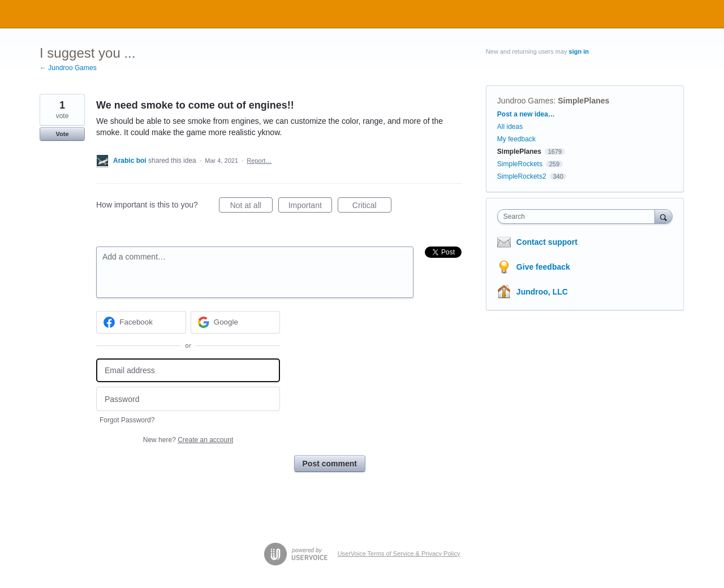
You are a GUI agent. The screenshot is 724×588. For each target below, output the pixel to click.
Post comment (330, 464)
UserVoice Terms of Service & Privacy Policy (399, 554)
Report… (259, 161)
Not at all (251, 207)
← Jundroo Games (68, 68)
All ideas (510, 127)
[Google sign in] (236, 322)
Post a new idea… (526, 114)
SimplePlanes (583, 101)
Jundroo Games (525, 101)
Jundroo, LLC (542, 292)
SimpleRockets (520, 164)
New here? (188, 440)
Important (310, 207)
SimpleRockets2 (522, 176)
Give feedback (543, 267)
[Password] (188, 399)
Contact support (547, 242)
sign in (579, 51)
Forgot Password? (127, 420)
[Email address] (188, 371)
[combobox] (579, 217)
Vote (62, 134)
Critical (372, 207)
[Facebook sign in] (141, 322)
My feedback (516, 139)
